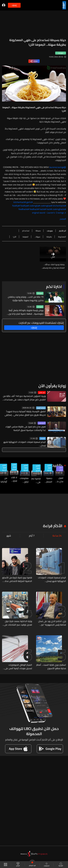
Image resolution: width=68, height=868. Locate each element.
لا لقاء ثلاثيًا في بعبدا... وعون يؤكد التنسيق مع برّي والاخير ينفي (13, 479)
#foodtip (16, 206)
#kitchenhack (20, 202)
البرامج (18, 865)
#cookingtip (35, 206)
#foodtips (25, 206)
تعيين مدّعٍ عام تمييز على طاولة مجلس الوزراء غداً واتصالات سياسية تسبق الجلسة (26, 428)
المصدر (63, 219)
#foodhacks (24, 209)
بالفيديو (55, 465)
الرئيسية (61, 865)
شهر (9, 536)
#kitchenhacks (59, 206)
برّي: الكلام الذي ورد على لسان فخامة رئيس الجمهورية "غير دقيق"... (52, 623)
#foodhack (34, 209)
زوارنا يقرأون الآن (52, 386)
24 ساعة (57, 536)
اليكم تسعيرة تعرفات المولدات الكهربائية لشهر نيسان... (25, 444)
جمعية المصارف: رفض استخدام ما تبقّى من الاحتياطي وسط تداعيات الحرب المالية (48, 480)
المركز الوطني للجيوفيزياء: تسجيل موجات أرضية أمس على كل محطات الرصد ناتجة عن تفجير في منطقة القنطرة (18, 667)
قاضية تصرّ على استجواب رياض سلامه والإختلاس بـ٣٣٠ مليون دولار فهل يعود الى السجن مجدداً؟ (36, 480)
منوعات (40, 293)
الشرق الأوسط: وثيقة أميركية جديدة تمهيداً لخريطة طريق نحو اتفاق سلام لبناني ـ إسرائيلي (25, 413)
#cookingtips (46, 206)
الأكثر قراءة (53, 526)
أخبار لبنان (42, 423)
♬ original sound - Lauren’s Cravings (49, 213)
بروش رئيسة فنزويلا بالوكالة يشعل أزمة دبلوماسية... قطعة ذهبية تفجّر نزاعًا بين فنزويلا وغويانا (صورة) (26, 312)
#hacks (43, 209)
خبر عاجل (42, 393)
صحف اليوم (41, 408)
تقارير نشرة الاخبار (49, 468)
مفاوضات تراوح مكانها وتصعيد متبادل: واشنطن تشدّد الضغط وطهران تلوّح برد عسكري (24, 480)
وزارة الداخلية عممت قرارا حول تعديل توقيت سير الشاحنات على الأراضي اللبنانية (18, 623)
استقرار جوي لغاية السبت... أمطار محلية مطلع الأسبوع (51, 667)
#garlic (29, 202)
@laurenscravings (58, 167)
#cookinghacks (59, 209)
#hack (49, 209)
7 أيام (32, 536)
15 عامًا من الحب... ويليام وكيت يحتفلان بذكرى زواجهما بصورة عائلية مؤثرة (26, 299)
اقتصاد (43, 438)
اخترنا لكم (54, 287)
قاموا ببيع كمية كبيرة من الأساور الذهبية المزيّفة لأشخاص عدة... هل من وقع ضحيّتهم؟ (17, 579)
